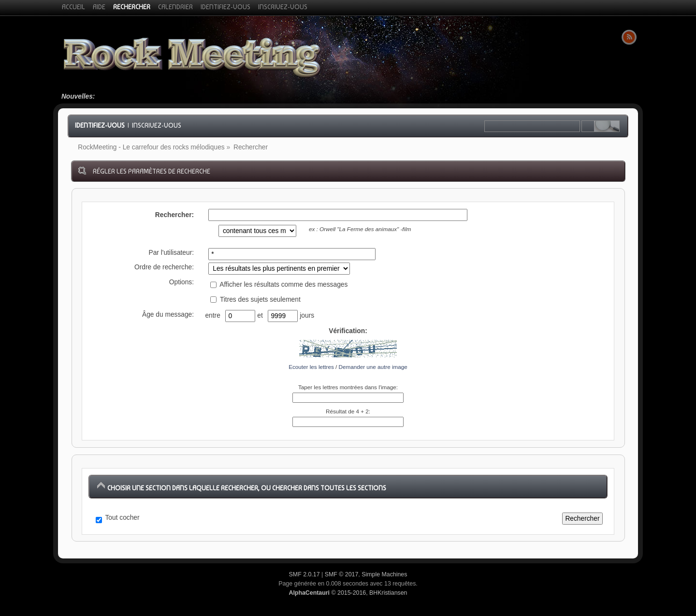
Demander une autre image (373, 367)
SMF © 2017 (342, 574)
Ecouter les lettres (311, 367)
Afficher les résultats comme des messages (279, 285)
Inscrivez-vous (157, 125)
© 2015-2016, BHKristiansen (348, 593)
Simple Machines (384, 574)
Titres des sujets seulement (255, 300)
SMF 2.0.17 (304, 574)
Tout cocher (123, 518)
